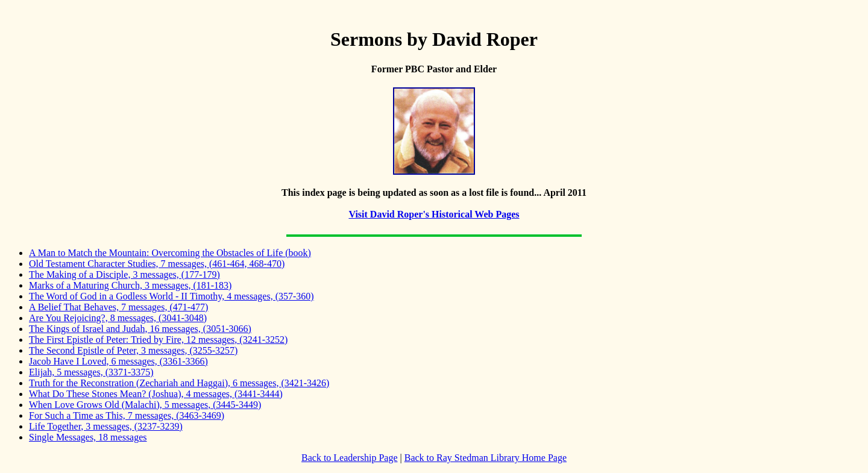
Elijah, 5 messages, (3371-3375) (91, 372)
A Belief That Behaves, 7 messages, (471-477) (118, 307)
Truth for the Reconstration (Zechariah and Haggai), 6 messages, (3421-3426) (179, 383)
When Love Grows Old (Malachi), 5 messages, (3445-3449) (145, 405)
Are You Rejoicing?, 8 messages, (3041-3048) (118, 318)
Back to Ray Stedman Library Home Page (486, 458)
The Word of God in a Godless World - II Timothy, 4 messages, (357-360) (171, 296)
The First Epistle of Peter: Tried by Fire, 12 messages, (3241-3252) (158, 340)
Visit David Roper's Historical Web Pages (434, 214)
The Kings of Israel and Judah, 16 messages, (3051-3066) (140, 329)
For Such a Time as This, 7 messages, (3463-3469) (127, 415)
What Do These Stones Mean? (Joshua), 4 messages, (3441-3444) (156, 394)
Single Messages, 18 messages (88, 437)
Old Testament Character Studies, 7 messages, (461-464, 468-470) (157, 264)
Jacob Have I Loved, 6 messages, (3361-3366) (118, 361)
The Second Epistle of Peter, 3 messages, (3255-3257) (133, 350)
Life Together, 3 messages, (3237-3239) (106, 426)
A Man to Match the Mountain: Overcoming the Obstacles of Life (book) (170, 253)
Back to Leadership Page (350, 458)
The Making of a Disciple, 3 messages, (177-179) (124, 274)
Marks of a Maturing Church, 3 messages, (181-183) (130, 285)
